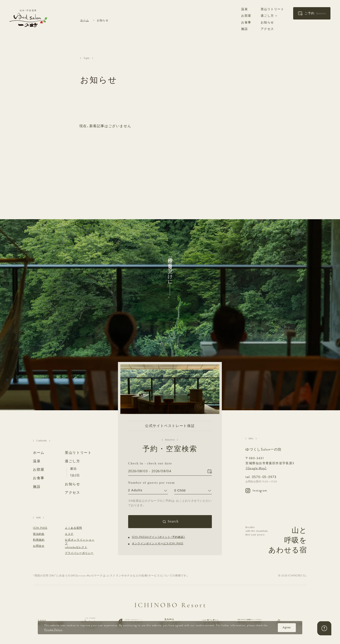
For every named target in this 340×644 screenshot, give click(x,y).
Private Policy (53, 630)
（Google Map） (256, 468)
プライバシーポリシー (79, 553)
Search (173, 521)
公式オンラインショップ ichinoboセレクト (80, 544)
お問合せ (39, 546)
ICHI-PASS (40, 528)
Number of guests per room (148, 483)
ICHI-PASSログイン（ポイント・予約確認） (159, 537)
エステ (69, 534)
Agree (287, 628)
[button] (312, 13)
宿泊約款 (39, 534)
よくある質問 (73, 528)
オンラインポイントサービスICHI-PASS (158, 544)
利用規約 (39, 540)
